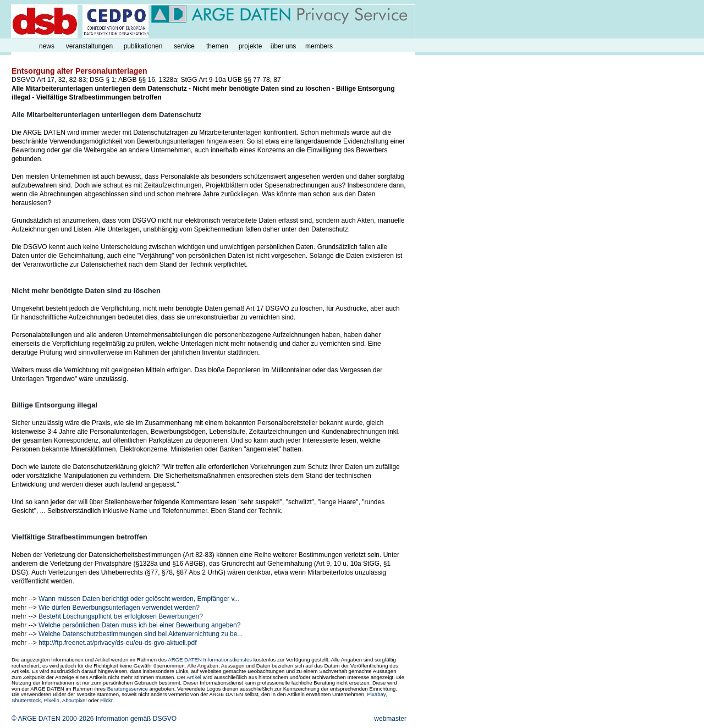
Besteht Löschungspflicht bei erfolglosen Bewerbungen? (121, 616)
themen (217, 46)
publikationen (143, 46)
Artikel (194, 677)
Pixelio (52, 700)
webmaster (390, 719)
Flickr (106, 700)
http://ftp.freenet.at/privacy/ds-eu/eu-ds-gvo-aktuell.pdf (117, 643)
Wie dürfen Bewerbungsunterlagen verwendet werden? (119, 608)
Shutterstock (26, 700)
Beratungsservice (128, 689)
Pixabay (376, 694)
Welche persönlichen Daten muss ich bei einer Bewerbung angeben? (139, 625)
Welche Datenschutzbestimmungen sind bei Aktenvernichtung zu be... (141, 634)
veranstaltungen (89, 46)
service (184, 46)
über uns (284, 46)
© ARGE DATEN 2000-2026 (53, 719)
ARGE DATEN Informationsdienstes (210, 660)
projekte (251, 46)
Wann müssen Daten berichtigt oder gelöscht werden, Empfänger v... (139, 599)
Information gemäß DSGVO (136, 719)
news (47, 46)
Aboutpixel (75, 700)
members (319, 46)
